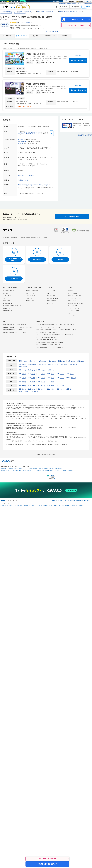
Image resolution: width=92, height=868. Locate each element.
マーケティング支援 (43, 506)
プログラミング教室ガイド (9, 290)
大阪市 (43, 378)
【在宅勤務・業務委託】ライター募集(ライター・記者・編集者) (18, 327)
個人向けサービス (74, 506)
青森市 (35, 361)
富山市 (33, 374)
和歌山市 (73, 378)
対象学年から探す (30, 293)
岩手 (40, 361)
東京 (71, 364)
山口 (58, 386)
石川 (39, 374)
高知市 (52, 382)
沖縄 (32, 391)
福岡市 (24, 389)
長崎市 (43, 389)
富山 (30, 374)
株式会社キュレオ (23, 180)
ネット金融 (61, 506)
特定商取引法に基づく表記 (75, 296)
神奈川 (21, 367)
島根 (30, 386)
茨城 (20, 364)
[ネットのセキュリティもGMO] (13, 1)
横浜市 (25, 367)
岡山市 (43, 386)
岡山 (39, 386)
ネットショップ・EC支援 (18, 506)
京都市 (33, 378)
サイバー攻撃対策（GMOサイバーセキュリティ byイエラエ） (23, 470)
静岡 (30, 370)
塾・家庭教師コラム (8, 303)
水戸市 (24, 364)
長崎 (39, 389)
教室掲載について (52, 296)
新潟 (20, 374)
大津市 (24, 378)
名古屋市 (43, 370)
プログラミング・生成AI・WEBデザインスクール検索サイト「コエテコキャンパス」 (56, 324)
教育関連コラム (6, 308)
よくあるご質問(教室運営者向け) (85, 4)
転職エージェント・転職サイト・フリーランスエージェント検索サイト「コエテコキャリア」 (59, 330)
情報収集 (56, 506)
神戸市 (52, 378)
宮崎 (68, 389)
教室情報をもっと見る (52, 31)
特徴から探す (29, 298)
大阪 (39, 378)
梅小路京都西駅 (23, 141)
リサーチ (50, 506)
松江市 (33, 386)
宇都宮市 (34, 364)
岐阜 (20, 370)
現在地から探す (30, 301)
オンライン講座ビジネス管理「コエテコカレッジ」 (49, 337)
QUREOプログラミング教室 (26, 175)
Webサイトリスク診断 (43, 469)
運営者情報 (50, 303)
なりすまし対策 (58, 470)
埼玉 (50, 364)
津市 (53, 370)
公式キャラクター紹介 (74, 308)
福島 (79, 361)
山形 (69, 361)
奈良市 (62, 378)
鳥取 (20, 386)
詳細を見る (78, 55)
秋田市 (63, 361)
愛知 (39, 370)
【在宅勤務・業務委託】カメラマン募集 (12, 330)
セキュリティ (35, 506)
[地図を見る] (52, 133)
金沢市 (43, 374)
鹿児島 (21, 391)
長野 (68, 374)
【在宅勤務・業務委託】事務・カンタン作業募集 (14, 332)
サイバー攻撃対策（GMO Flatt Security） (45, 470)
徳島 (20, 382)
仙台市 (54, 361)
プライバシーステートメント (75, 298)
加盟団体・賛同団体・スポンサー (76, 303)
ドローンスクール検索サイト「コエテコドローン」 (48, 327)
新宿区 (75, 364)
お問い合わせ (50, 293)
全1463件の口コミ (27, 23)
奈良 (58, 378)
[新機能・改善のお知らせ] (57, 7)
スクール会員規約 (73, 293)
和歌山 (68, 378)
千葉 (61, 364)
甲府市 (62, 374)
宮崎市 (72, 389)
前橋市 (44, 364)
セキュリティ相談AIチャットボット (56, 468)
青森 (31, 361)
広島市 (52, 386)
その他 (81, 506)
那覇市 (36, 391)
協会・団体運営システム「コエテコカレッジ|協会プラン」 (50, 347)
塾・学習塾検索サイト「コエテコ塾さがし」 (47, 332)
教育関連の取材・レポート (9, 311)
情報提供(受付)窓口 (52, 301)
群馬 (40, 364)
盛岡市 (44, 361)
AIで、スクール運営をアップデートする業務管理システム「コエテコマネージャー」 (56, 335)
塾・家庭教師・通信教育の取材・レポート (13, 306)
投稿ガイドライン (73, 301)
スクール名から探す (31, 296)
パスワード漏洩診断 (33, 469)
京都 (30, 378)
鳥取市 (24, 386)
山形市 (73, 361)
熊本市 (52, 389)
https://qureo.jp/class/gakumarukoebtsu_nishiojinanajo (35, 185)
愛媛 (39, 382)
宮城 (50, 361)
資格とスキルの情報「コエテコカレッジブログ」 (48, 340)
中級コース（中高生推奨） (36, 84)
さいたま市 (55, 364)
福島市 (82, 361)
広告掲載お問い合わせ (53, 298)
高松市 (33, 382)
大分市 (62, 389)
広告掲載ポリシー (73, 316)
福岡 (20, 389)
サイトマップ (71, 313)
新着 (4, 298)
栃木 (30, 364)
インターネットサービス (6, 506)
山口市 (62, 386)
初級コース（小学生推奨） (36, 54)
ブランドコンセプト (73, 306)
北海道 (21, 361)
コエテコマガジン (7, 296)
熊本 (49, 389)
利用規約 (70, 290)
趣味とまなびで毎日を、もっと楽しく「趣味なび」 (49, 345)
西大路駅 (21, 140)
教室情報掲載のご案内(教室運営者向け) (68, 4)
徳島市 (24, 382)
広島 (49, 386)
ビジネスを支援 (27, 506)
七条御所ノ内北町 (35, 133)
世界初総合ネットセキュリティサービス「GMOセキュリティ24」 (14, 469)
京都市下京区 (26, 133)
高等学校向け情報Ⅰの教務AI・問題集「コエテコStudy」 (50, 342)
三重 (50, 370)
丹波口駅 (21, 143)
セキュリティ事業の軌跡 (68, 470)
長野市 (72, 374)
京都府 (20, 133)
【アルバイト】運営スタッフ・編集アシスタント (14, 324)
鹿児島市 (26, 391)
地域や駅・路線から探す (32, 290)
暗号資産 (67, 506)
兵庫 (49, 378)
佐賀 (30, 389)
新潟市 (24, 374)
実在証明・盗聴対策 (5, 470)
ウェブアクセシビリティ (74, 311)
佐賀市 (33, 389)
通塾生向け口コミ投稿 (84, 135)
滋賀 (20, 378)
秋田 (59, 361)
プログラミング (6, 301)
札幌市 (25, 361)
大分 (58, 389)
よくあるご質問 (51, 290)
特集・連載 (5, 293)
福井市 (52, 374)
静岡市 (33, 370)
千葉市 (65, 364)
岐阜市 (24, 370)
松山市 (43, 382)
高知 (49, 382)
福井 (49, 374)
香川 (30, 382)
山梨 (58, 374)
